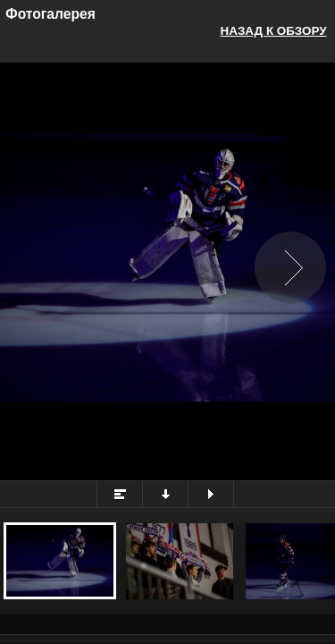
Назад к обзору (274, 31)
